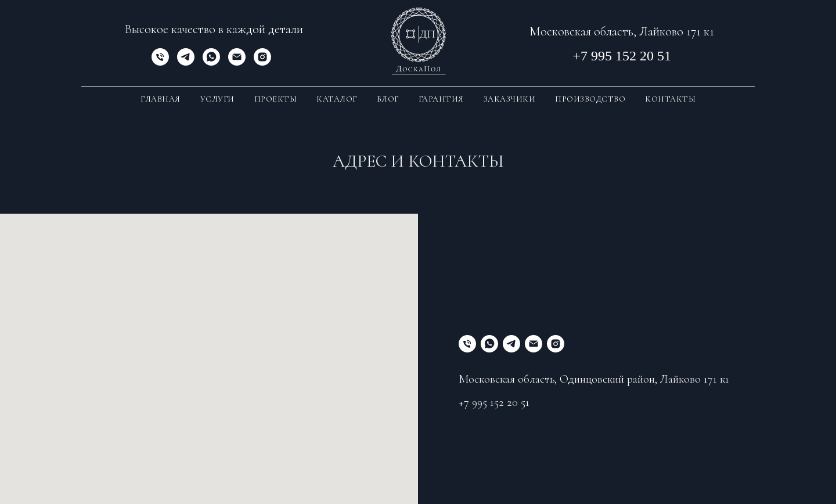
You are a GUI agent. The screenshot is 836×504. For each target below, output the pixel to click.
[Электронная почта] (237, 62)
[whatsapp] (211, 62)
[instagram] (262, 62)
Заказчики (510, 99)
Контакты (670, 99)
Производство (590, 99)
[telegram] (186, 62)
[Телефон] (160, 62)
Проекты (276, 99)
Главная (161, 99)
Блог (388, 99)
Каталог (337, 99)
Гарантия (441, 99)
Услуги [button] (217, 99)
